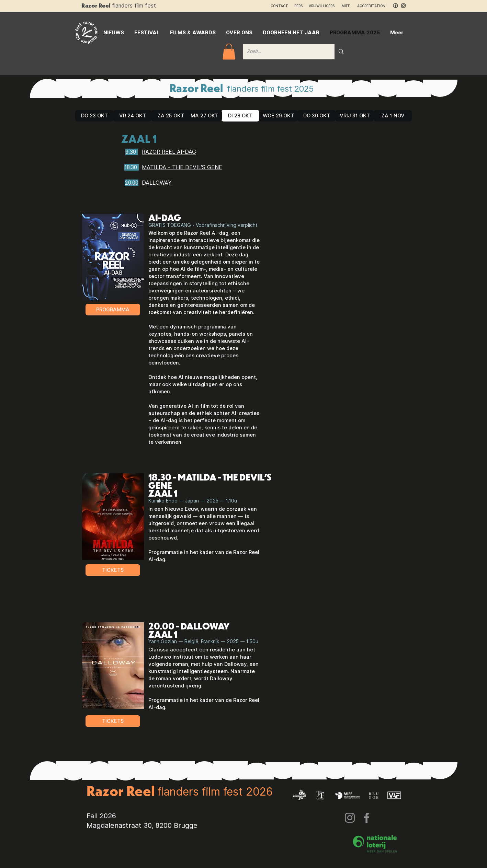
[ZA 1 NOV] (393, 116)
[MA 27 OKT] (205, 116)
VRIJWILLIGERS (322, 6)
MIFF (349, 6)
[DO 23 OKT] (94, 116)
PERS (298, 6)
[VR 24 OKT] (132, 116)
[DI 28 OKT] (240, 116)
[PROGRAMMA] (113, 310)
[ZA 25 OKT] (171, 116)
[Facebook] (367, 818)
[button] (229, 52)
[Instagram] (350, 818)
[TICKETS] (113, 570)
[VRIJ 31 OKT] (355, 116)
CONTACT (279, 6)
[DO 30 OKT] (316, 116)
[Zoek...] (284, 52)
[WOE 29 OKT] (278, 116)
